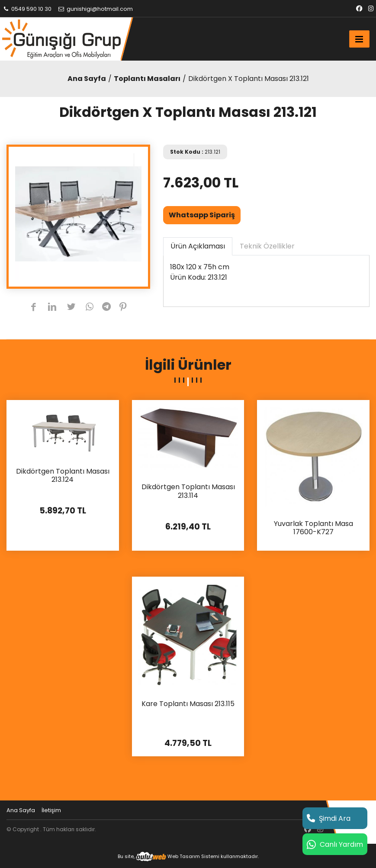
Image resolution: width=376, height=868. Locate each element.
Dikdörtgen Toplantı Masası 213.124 (63, 476)
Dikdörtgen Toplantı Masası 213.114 (188, 491)
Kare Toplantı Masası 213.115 (188, 704)
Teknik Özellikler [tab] (267, 246)
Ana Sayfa (87, 79)
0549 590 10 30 (27, 9)
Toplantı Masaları (147, 79)
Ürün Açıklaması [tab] (198, 246)
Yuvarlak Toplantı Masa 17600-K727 (313, 528)
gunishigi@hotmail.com (95, 9)
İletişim (51, 810)
